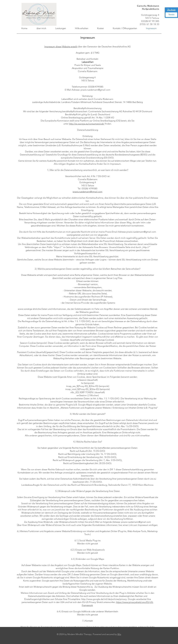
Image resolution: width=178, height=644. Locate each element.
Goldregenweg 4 (150, 15)
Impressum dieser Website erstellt (61, 47)
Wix (119, 634)
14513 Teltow (152, 18)
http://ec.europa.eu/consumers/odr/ (87, 124)
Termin (171, 15)
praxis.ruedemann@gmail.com (88, 192)
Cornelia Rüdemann (148, 6)
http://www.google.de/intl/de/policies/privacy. (104, 599)
